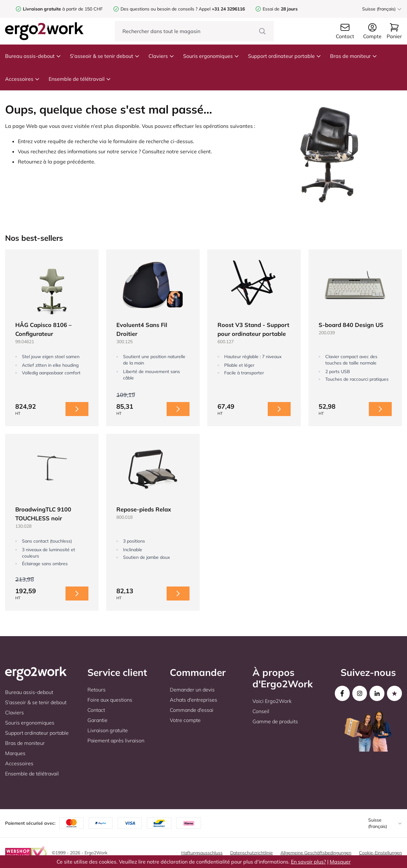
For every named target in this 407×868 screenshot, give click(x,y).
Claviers (161, 56)
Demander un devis (192, 690)
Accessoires (22, 79)
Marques (15, 753)
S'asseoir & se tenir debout (105, 56)
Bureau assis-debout (33, 56)
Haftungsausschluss (202, 853)
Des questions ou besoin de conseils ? (159, 9)
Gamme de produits (275, 721)
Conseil (261, 711)
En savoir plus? (308, 862)
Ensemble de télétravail (80, 79)
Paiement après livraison (116, 740)
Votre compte (185, 720)
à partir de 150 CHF (63, 9)
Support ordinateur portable (285, 56)
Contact (96, 710)
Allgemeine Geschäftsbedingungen (316, 853)
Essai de (280, 9)
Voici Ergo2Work (272, 701)
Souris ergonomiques (211, 56)
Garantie (97, 720)
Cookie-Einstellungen (380, 853)
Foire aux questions (110, 700)
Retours (97, 690)
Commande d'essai (192, 710)
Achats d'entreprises (193, 700)
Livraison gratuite (108, 730)
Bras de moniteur (354, 56)
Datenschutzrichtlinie (252, 853)
